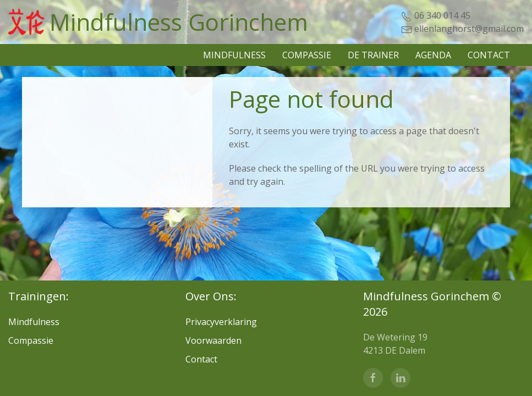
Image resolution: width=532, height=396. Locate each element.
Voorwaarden (213, 340)
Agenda (433, 55)
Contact (489, 55)
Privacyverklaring (221, 322)
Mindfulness (234, 55)
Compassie (307, 55)
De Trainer (373, 55)
